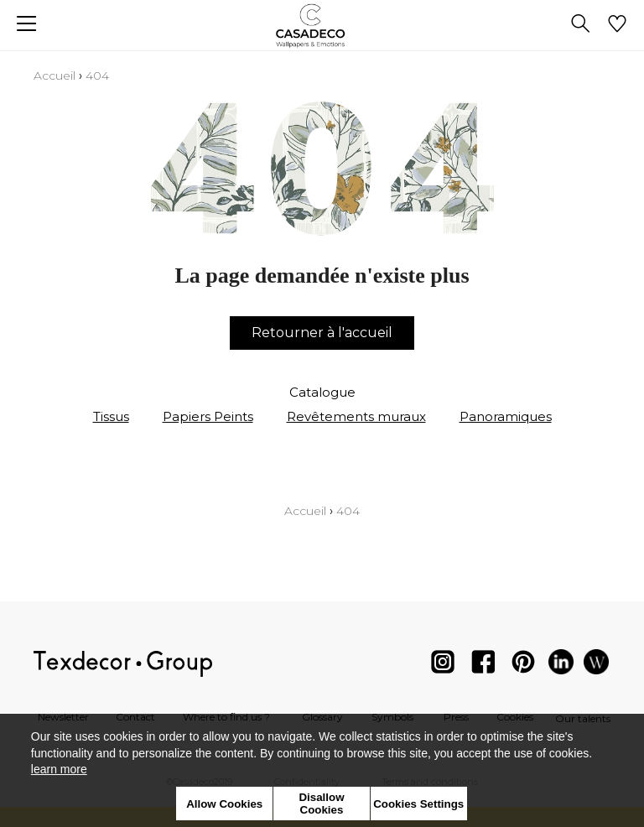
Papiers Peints (208, 416)
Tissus (111, 416)
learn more (59, 769)
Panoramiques (506, 416)
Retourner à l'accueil (322, 333)
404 (97, 75)
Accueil (55, 75)
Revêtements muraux (356, 416)
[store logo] (322, 26)
